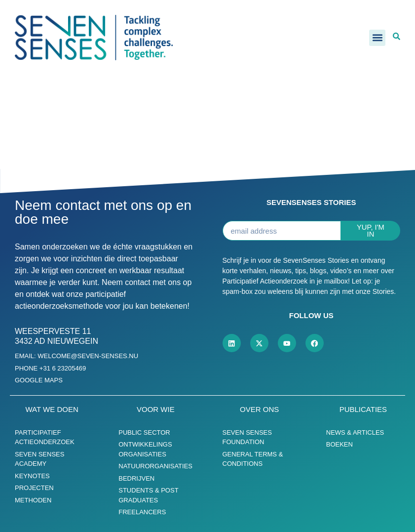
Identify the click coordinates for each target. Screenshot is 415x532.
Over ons (259, 409)
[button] (377, 38)
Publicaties (363, 409)
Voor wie (156, 409)
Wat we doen (52, 409)
